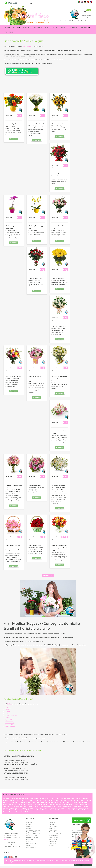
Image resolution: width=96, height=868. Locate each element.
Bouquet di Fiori (53, 836)
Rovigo (52, 808)
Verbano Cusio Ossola (71, 810)
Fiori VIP (29, 845)
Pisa (42, 806)
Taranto (11, 810)
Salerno (57, 808)
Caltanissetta (58, 800)
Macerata (30, 804)
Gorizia (56, 802)
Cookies (86, 860)
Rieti (37, 808)
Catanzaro (6, 802)
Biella (73, 799)
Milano (43, 804)
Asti (52, 799)
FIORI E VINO (27, 27)
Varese (61, 810)
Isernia (75, 802)
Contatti (29, 828)
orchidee (8, 708)
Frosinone (44, 802)
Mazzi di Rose (53, 830)
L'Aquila (41, 799)
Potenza (85, 806)
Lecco (86, 802)
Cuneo (65, 800)
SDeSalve (15, 862)
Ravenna (6, 808)
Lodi (15, 804)
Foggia (23, 802)
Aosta (27, 799)
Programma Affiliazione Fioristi (35, 834)
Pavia (80, 806)
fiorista (10, 704)
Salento (6, 839)
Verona (11, 812)
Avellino (57, 799)
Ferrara (17, 802)
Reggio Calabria (14, 808)
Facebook (8, 857)
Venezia (87, 810)
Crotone (80, 802)
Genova (50, 802)
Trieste (44, 810)
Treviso (50, 810)
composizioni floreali (11, 715)
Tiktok (16, 857)
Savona (5, 810)
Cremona (76, 800)
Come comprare (31, 824)
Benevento (85, 799)
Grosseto (62, 802)
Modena (55, 804)
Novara (82, 804)
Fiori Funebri (52, 832)
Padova (25, 806)
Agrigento (6, 799)
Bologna (6, 800)
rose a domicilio (10, 723)
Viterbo (17, 812)
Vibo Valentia (25, 812)
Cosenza (82, 800)
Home (8, 27)
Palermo (12, 806)
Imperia (69, 802)
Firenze (28, 802)
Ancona (21, 799)
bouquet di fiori (10, 725)
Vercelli (81, 810)
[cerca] (44, 4)
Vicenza (6, 812)
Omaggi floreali (53, 822)
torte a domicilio (10, 727)
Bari (62, 799)
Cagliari (30, 800)
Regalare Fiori (30, 839)
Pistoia (75, 806)
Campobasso (37, 800)
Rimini (46, 808)
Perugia (37, 806)
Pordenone (48, 806)
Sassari (87, 808)
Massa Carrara (63, 804)
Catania (88, 800)
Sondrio (68, 808)
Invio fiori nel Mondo (32, 838)
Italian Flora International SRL (45, 860)
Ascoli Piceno (34, 799)
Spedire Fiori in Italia (32, 836)
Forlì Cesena (36, 802)
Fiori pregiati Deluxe (55, 826)
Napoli (77, 804)
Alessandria (14, 799)
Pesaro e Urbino (67, 806)
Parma (59, 806)
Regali (64, 27)
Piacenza (19, 806)
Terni (39, 810)
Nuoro (87, 804)
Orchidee (52, 845)
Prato (54, 806)
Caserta (45, 800)
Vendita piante (53, 839)
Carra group (63, 860)
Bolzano (24, 800)
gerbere (8, 710)
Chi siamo (29, 822)
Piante (55, 27)
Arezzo (47, 799)
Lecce (5, 804)
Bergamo (67, 799)
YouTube (10, 857)
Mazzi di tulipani (53, 838)
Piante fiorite (53, 843)
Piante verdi (52, 841)
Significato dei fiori (31, 847)
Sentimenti (38, 27)
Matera (71, 804)
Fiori (47, 27)
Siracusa (81, 808)
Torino (28, 810)
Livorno (10, 804)
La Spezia (74, 808)
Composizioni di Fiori (55, 834)
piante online (9, 719)
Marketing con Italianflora (33, 830)
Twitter (5, 857)
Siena (63, 808)
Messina (37, 804)
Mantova (49, 804)
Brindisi (12, 800)
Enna (12, 802)
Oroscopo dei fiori (31, 843)
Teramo (17, 810)
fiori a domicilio (27, 47)
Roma (41, 808)
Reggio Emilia (25, 808)
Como (70, 800)
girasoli (8, 711)
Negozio (17, 27)
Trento (23, 810)
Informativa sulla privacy (75, 860)
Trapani (34, 810)
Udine (55, 810)
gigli (7, 713)
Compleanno (74, 27)
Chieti (50, 800)
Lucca (25, 804)
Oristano (6, 806)
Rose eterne (9, 32)
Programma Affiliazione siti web (35, 832)
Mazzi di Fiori (53, 828)
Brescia (18, 800)
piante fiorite (9, 721)
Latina (20, 804)
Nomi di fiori (30, 841)
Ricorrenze (86, 27)
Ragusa (32, 808)
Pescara (31, 806)
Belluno (78, 799)
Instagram (13, 857)
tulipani (8, 717)
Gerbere (51, 824)
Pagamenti (29, 826)
